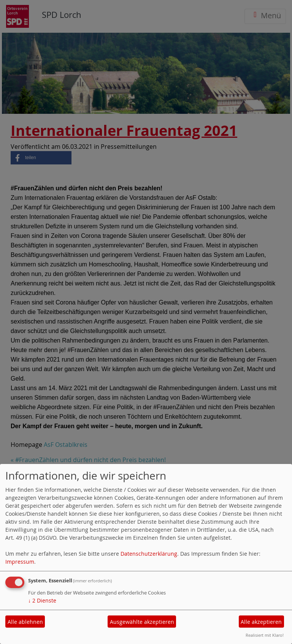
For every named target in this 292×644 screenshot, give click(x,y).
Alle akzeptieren (261, 622)
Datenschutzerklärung (149, 554)
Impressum (20, 562)
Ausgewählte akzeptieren (142, 622)
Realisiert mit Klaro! (265, 635)
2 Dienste (42, 600)
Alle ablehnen (25, 622)
